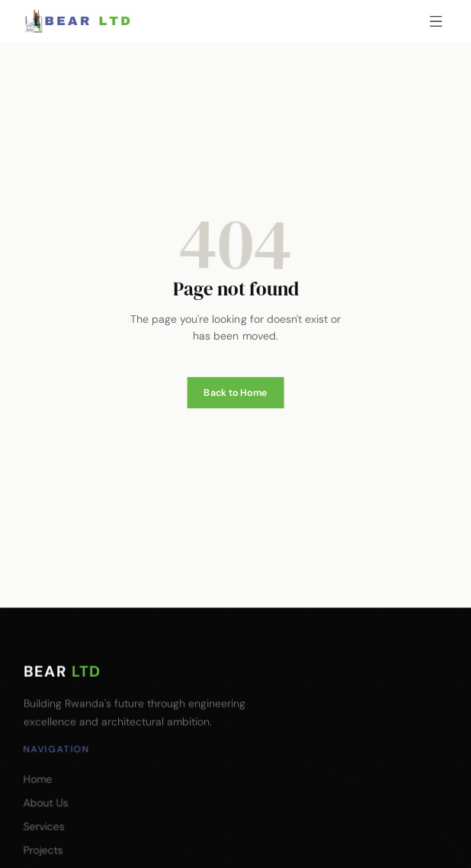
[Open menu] (436, 21)
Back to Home (236, 381)
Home (37, 779)
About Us (45, 803)
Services (43, 826)
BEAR (61, 669)
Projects (43, 850)
